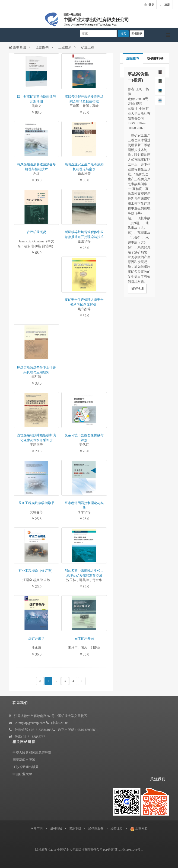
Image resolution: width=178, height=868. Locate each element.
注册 (164, 4)
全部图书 (42, 47)
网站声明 (37, 828)
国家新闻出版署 (24, 760)
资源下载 (75, 828)
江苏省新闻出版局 (25, 767)
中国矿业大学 (22, 774)
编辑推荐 (133, 59)
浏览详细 (137, 289)
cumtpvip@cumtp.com (30, 723)
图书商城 (17, 47)
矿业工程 (88, 47)
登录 (149, 4)
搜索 (123, 34)
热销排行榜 (155, 59)
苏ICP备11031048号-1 (129, 850)
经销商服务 (96, 828)
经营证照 (117, 828)
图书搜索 (137, 34)
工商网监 (141, 828)
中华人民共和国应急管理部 (32, 753)
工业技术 (65, 47)
